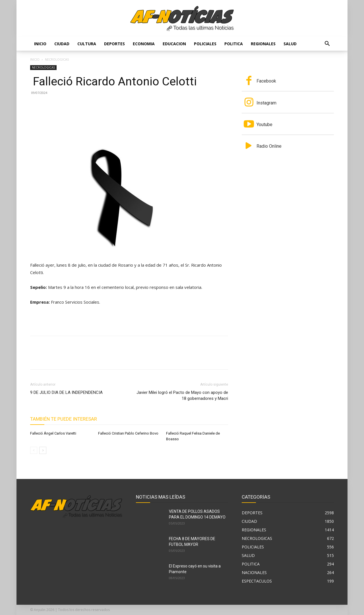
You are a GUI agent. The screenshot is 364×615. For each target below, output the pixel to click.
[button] (327, 44)
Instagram (266, 103)
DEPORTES (114, 44)
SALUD (290, 44)
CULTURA (87, 44)
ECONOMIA (144, 44)
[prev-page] (34, 450)
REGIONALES (263, 44)
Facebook (266, 81)
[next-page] (43, 450)
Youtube (264, 125)
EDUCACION (174, 44)
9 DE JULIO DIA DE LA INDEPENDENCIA (66, 392)
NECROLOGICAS (43, 67)
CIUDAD (62, 44)
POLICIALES (205, 44)
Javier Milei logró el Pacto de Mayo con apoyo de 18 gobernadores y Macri (182, 395)
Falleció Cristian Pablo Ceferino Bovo (128, 433)
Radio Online (269, 146)
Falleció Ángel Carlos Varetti (53, 433)
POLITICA (234, 44)
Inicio (40, 44)
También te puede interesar (64, 419)
